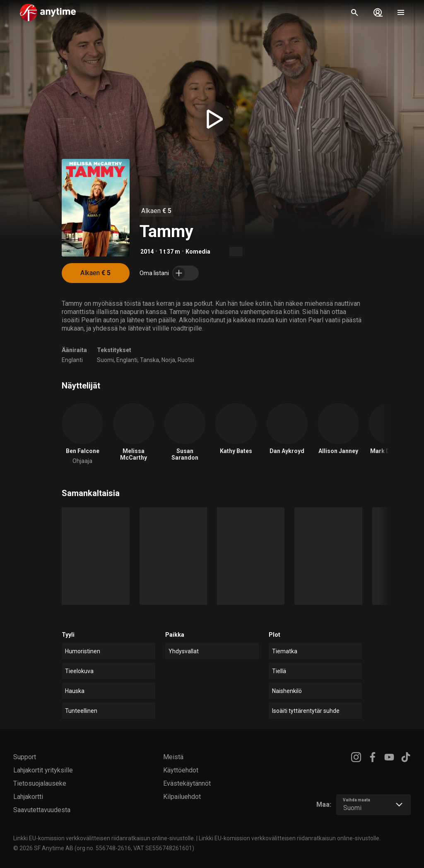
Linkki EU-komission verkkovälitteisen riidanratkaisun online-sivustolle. (104, 838)
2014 (147, 252)
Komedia (198, 252)
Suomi (105, 360)
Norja (168, 360)
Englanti (72, 360)
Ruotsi (186, 360)
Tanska (149, 360)
